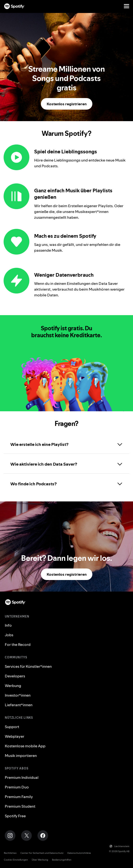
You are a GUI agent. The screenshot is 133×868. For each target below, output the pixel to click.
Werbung (13, 686)
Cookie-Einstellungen (16, 860)
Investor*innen (18, 695)
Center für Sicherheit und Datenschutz (42, 853)
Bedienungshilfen (62, 860)
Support (12, 727)
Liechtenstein (119, 846)
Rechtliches (10, 853)
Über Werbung (40, 860)
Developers (15, 676)
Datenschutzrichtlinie (79, 853)
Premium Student (20, 806)
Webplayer (15, 736)
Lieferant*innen (19, 705)
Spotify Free (15, 816)
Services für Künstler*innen (28, 666)
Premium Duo (17, 787)
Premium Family (19, 797)
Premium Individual (22, 777)
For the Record (18, 644)
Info (8, 625)
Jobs (9, 635)
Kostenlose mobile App (25, 746)
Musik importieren (21, 756)
